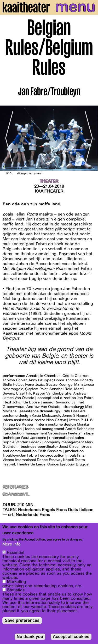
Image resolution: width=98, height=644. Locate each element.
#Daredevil (16, 495)
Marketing (17, 582)
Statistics (16, 590)
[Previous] (8, 138)
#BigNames (15, 487)
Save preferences (22, 621)
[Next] (90, 138)
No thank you (30, 637)
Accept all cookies (71, 637)
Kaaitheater (49, 191)
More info (11, 544)
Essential (16, 553)
